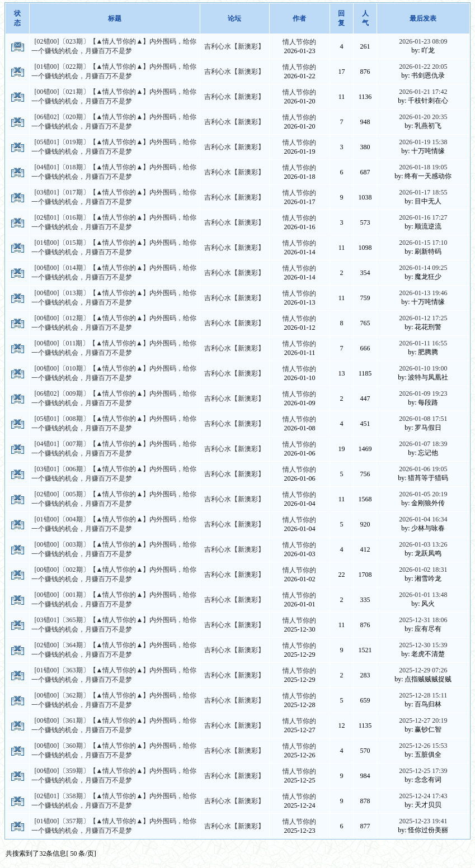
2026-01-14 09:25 (423, 268)
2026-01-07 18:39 (423, 444)
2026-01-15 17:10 (423, 243)
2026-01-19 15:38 (423, 142)
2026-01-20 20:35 (423, 117)
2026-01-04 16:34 (423, 519)
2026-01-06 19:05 (423, 469)
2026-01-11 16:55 (423, 343)
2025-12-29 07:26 (423, 670)
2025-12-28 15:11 (423, 695)
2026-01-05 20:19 (423, 494)
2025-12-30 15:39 (423, 645)
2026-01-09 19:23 (423, 393)
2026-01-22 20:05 (423, 67)
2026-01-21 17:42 (423, 92)
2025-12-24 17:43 (423, 796)
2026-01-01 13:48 (423, 595)
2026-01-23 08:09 (423, 41)
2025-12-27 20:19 (423, 720)
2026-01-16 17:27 (423, 217)
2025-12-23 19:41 (423, 821)
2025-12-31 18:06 (423, 620)
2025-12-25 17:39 (423, 771)
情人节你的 (299, 42)
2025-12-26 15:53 (423, 746)
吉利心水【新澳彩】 (234, 46)
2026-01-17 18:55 (423, 192)
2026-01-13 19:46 (423, 293)
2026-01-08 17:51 (423, 419)
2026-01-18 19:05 (423, 167)
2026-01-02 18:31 (423, 570)
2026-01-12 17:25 (423, 318)
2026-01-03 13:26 (423, 544)
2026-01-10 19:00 (423, 368)
